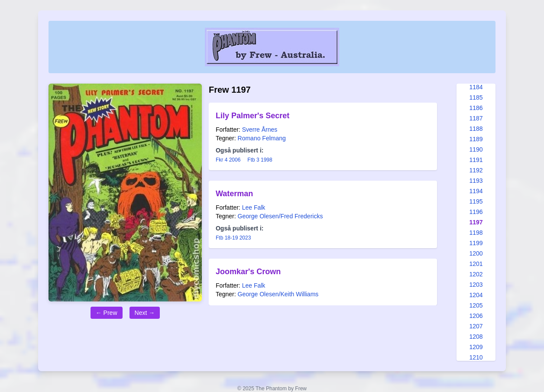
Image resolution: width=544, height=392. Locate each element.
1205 (476, 305)
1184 (476, 87)
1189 (476, 139)
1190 (476, 149)
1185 (476, 97)
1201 (476, 264)
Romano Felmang (262, 138)
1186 (476, 108)
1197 (476, 222)
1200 (476, 253)
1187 (476, 118)
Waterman (234, 194)
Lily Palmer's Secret (253, 116)
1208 (476, 337)
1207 (476, 326)
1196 (476, 212)
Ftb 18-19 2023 (233, 238)
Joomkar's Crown (248, 272)
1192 (476, 170)
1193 (476, 181)
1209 (476, 347)
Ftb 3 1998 (260, 160)
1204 (476, 295)
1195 (476, 201)
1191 (476, 160)
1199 (476, 243)
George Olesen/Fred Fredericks (280, 216)
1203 (476, 285)
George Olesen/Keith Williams (278, 294)
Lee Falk (254, 207)
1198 (476, 233)
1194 (476, 191)
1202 (476, 274)
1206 (476, 316)
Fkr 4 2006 (228, 160)
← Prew (107, 313)
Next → (145, 313)
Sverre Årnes (260, 130)
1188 (476, 129)
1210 (476, 357)
